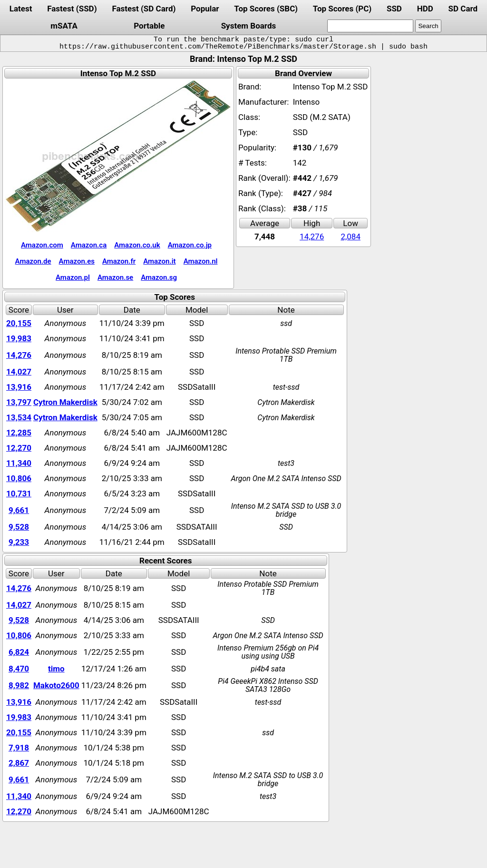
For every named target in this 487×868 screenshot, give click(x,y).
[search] (370, 26)
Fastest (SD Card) (144, 9)
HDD (425, 9)
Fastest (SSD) (72, 9)
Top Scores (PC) (342, 9)
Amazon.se (115, 277)
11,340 (19, 463)
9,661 (19, 510)
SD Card (463, 9)
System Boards (249, 26)
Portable (149, 26)
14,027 (19, 372)
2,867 (19, 763)
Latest (21, 9)
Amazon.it (159, 261)
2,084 (351, 237)
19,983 (19, 338)
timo (56, 669)
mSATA (64, 26)
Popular (205, 9)
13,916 (19, 387)
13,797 (19, 402)
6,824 (19, 652)
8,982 (19, 685)
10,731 (19, 493)
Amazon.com (42, 245)
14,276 (312, 237)
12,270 (19, 448)
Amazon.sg (159, 277)
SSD (394, 9)
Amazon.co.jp (190, 245)
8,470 (19, 669)
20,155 (19, 323)
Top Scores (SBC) (266, 9)
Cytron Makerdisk (65, 402)
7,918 (19, 748)
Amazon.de (33, 261)
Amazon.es (77, 261)
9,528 (19, 527)
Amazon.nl (201, 261)
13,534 (19, 417)
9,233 (19, 542)
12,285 (19, 433)
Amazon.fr (119, 261)
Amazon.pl (73, 277)
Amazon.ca (89, 245)
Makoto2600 (56, 685)
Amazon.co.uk (137, 245)
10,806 (19, 478)
